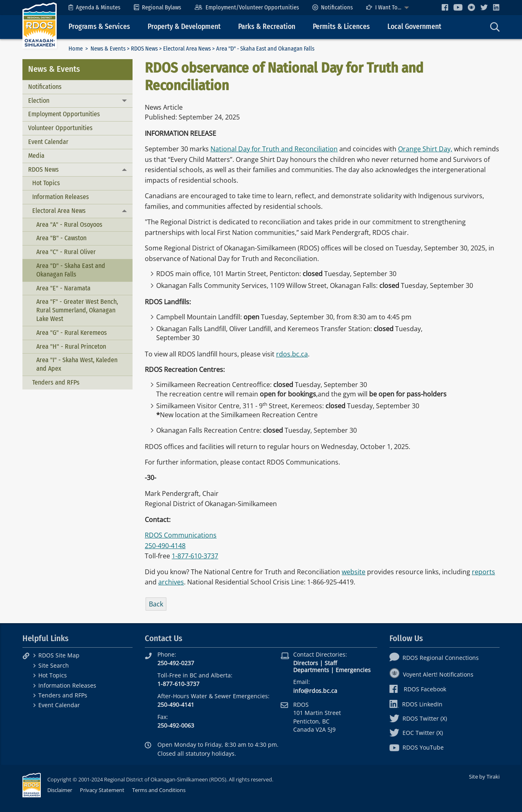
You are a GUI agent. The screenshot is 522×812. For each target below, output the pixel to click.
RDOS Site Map (59, 655)
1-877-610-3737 (195, 556)
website (354, 572)
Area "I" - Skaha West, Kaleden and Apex (77, 364)
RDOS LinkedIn (416, 704)
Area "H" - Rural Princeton (71, 346)
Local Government (414, 27)
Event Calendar (48, 142)
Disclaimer (60, 790)
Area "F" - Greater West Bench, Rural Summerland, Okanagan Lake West (77, 310)
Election (39, 101)
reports (483, 572)
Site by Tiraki (484, 777)
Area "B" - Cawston (61, 238)
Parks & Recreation (267, 27)
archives (171, 582)
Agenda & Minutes (94, 8)
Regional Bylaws (157, 8)
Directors (306, 663)
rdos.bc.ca (292, 354)
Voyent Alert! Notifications (431, 674)
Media (36, 156)
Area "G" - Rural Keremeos (72, 333)
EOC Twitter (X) (416, 733)
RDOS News (144, 49)
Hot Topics (46, 183)
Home (76, 49)
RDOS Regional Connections (434, 658)
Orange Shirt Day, (425, 149)
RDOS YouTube (417, 747)
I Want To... (384, 8)
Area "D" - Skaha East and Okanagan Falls (71, 270)
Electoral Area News (187, 49)
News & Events (108, 49)
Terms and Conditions (159, 790)
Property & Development (184, 27)
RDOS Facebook (418, 689)
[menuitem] (94, 8)
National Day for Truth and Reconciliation (274, 149)
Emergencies (353, 670)
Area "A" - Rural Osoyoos (69, 225)
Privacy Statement (102, 790)
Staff (331, 663)
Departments (311, 670)
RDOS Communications (181, 535)
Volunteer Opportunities (60, 128)
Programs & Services (99, 27)
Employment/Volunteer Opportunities (247, 8)
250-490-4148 (165, 546)
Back (156, 604)
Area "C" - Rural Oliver (66, 252)
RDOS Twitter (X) (418, 718)
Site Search (54, 665)
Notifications (333, 8)
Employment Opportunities (64, 114)
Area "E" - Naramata (63, 288)
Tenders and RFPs (56, 382)
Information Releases (61, 197)
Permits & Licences (341, 27)
